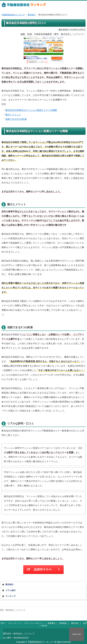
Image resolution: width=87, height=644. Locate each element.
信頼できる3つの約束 (16, 119)
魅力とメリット (13, 115)
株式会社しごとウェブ (16, 610)
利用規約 (63, 623)
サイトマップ (14, 623)
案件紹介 (32, 15)
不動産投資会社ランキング (13, 15)
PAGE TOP (77, 634)
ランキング (11, 596)
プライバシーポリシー (34, 623)
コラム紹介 (11, 590)
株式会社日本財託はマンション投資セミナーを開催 (31, 110)
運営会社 (75, 623)
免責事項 (51, 623)
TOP (2, 623)
